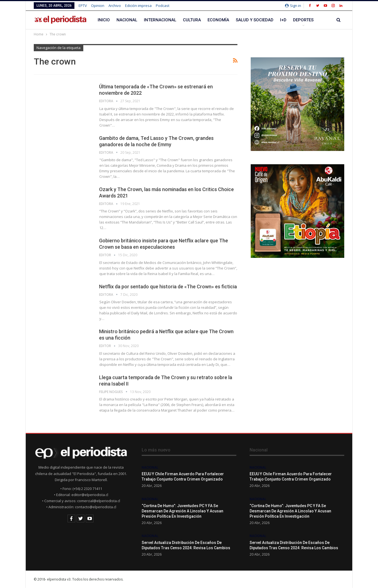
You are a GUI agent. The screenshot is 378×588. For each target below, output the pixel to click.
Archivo (115, 6)
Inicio (104, 20)
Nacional (127, 20)
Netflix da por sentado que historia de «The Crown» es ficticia (168, 287)
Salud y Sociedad (255, 20)
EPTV (83, 6)
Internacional (160, 20)
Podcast (163, 6)
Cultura (192, 20)
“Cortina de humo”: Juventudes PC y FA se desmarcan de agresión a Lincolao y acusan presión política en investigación (182, 511)
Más (297, 20)
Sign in (293, 6)
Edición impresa (138, 6)
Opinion (98, 6)
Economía (218, 20)
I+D (283, 20)
